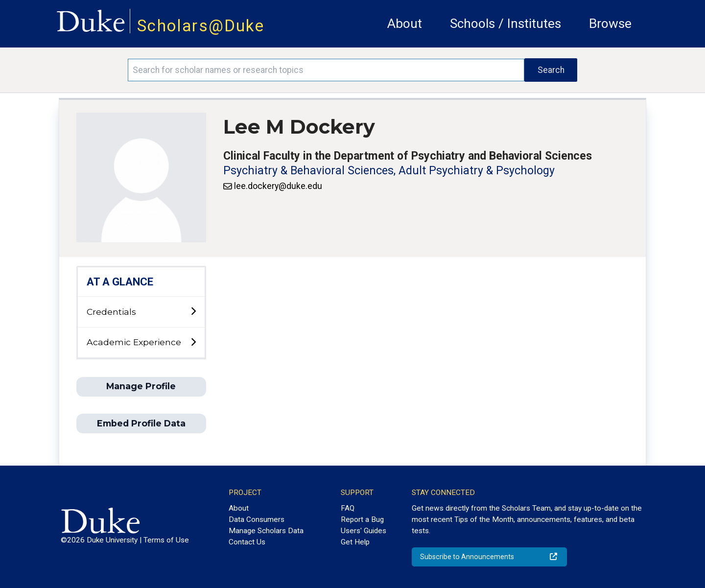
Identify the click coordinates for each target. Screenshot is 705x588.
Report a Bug (362, 519)
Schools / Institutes (505, 24)
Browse (610, 24)
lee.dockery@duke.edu (278, 186)
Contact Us (247, 542)
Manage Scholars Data (266, 531)
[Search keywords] (326, 70)
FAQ (348, 508)
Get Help (355, 542)
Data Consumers (257, 519)
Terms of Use (166, 540)
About (405, 24)
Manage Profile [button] (141, 386)
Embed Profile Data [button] (141, 423)
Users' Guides (364, 531)
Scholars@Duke (201, 26)
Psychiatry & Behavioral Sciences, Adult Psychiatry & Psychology (389, 171)
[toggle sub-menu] (193, 312)
